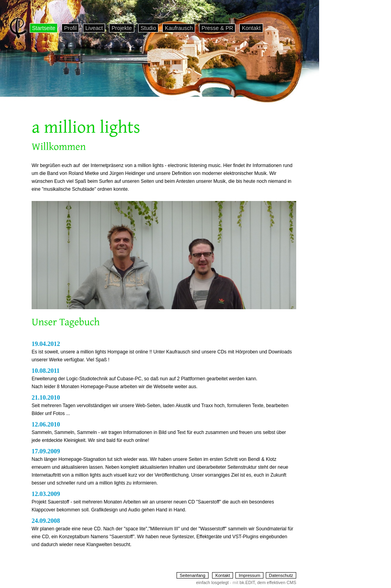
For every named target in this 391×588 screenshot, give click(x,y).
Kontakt (251, 28)
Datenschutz (281, 575)
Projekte (121, 28)
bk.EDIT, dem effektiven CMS (268, 582)
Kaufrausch (179, 28)
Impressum (249, 575)
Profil (70, 28)
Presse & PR (217, 28)
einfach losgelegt (212, 582)
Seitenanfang (193, 575)
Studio (149, 28)
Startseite (44, 28)
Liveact (94, 28)
